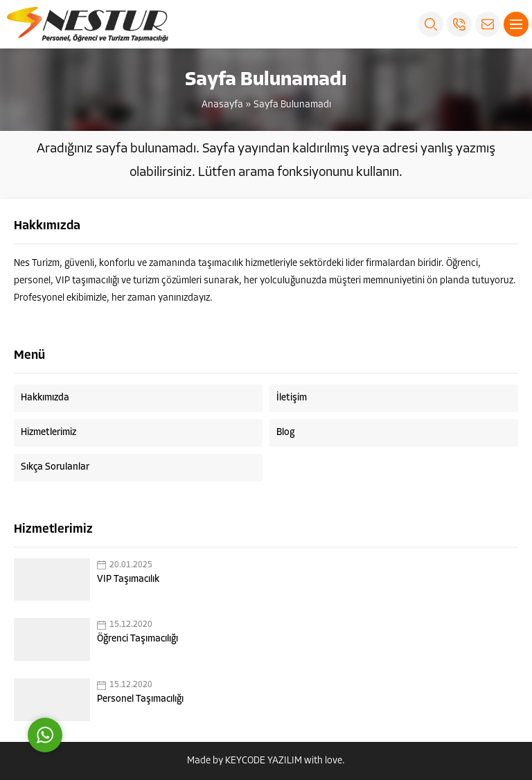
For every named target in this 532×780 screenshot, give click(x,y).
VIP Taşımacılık (128, 579)
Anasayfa (222, 105)
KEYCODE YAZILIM (264, 761)
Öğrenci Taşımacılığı (138, 639)
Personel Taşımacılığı (140, 699)
